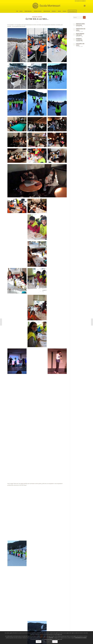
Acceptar (39, 642)
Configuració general (47, 642)
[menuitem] (17, 11)
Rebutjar (55, 642)
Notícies (40, 17)
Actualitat (35, 17)
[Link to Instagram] (85, 6)
